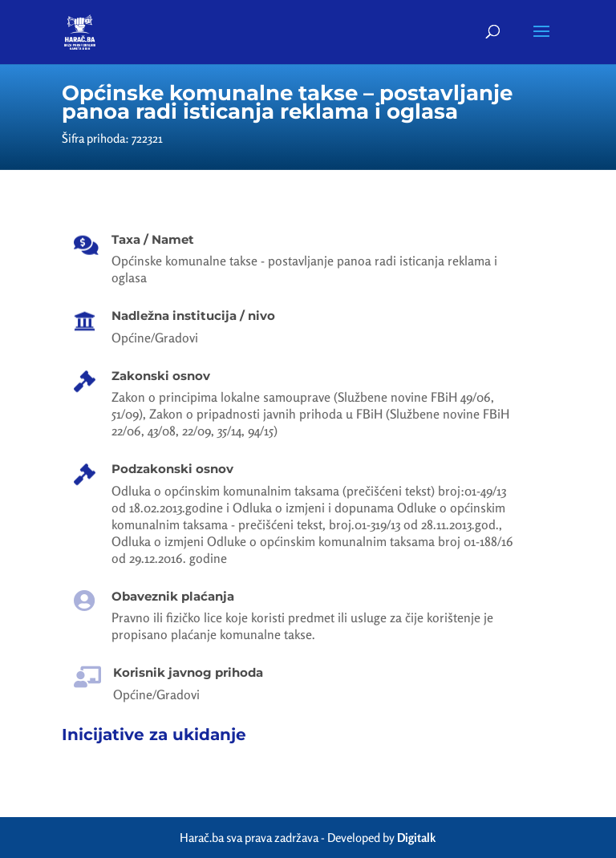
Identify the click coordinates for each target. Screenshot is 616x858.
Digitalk (416, 838)
